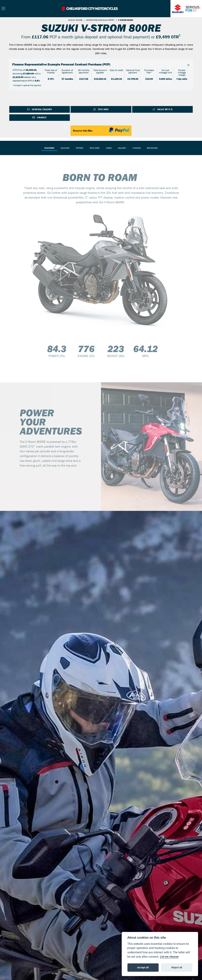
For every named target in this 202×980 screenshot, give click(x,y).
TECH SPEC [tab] (95, 148)
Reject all (177, 967)
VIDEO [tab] (109, 148)
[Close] (188, 65)
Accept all (143, 967)
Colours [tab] (65, 148)
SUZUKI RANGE (75, 20)
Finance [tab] (137, 148)
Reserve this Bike (83, 131)
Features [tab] (49, 148)
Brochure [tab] (152, 148)
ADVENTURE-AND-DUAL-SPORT (100, 20)
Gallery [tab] (122, 148)
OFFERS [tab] (79, 148)
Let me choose (169, 957)
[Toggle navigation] (3, 9)
